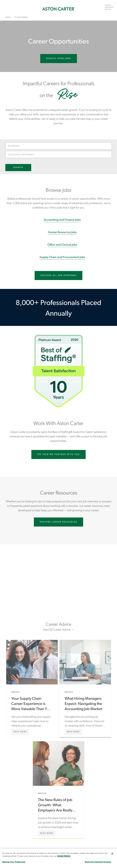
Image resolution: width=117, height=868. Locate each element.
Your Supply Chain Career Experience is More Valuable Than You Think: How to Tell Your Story (32, 689)
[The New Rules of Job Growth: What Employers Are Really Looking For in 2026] (47, 833)
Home (59, 9)
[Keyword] (59, 146)
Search (18, 167)
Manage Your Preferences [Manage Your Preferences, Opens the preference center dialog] (14, 862)
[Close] (112, 854)
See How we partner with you (58, 454)
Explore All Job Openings (58, 276)
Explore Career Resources (58, 522)
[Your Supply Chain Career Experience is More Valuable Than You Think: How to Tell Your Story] (20, 732)
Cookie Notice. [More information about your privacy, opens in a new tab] (64, 856)
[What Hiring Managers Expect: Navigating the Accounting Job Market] (73, 732)
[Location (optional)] (59, 154)
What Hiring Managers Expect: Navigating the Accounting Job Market (85, 689)
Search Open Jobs (59, 59)
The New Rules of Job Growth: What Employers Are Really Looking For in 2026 (59, 790)
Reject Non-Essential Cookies (98, 862)
